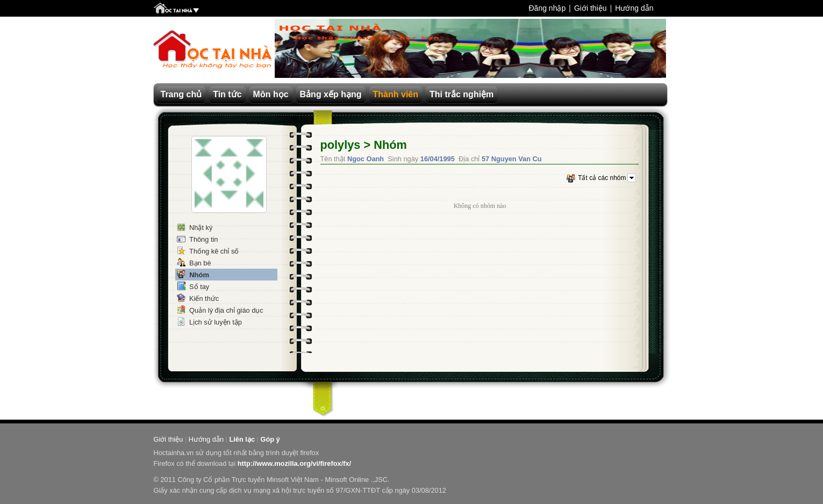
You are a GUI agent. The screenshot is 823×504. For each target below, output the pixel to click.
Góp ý (270, 439)
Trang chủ (181, 94)
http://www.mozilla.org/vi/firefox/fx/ (294, 463)
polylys (341, 145)
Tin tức (227, 94)
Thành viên (396, 94)
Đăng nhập (547, 8)
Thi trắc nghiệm (461, 94)
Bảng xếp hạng (331, 94)
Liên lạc (242, 439)
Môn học (271, 94)
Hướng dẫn (634, 8)
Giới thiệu (591, 8)
